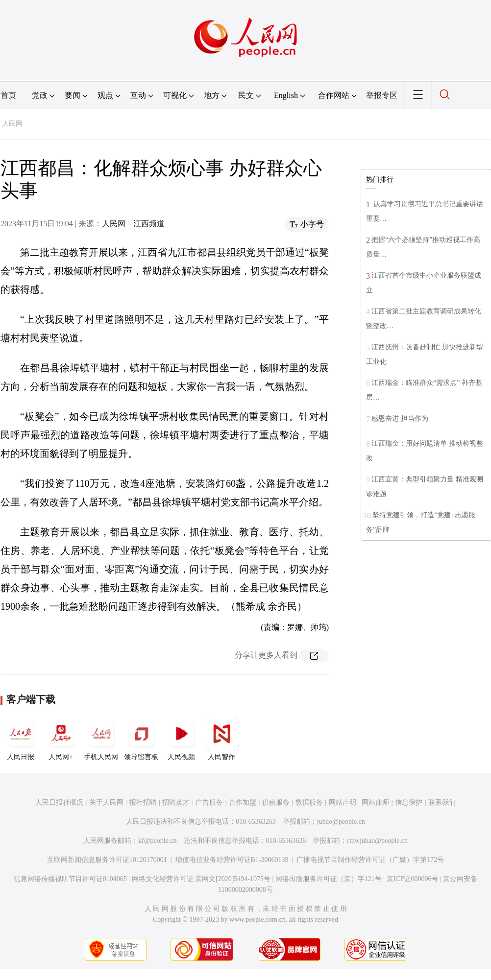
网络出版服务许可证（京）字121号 (329, 879)
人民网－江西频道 (133, 224)
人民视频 (181, 739)
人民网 (12, 124)
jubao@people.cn (341, 822)
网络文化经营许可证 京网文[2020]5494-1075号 (201, 879)
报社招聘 (143, 802)
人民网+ (61, 739)
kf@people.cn (158, 841)
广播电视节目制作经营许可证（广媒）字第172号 (370, 860)
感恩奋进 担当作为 (400, 418)
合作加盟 (243, 802)
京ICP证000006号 (413, 879)
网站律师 (375, 802)
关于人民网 (106, 802)
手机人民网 (101, 739)
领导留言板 (141, 739)
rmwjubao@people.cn (377, 841)
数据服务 (309, 802)
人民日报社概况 (59, 802)
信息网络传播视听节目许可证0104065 (70, 879)
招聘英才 (176, 802)
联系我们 (442, 802)
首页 (8, 95)
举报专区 (382, 95)
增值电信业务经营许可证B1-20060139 (232, 860)
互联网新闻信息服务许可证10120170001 (107, 860)
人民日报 (21, 739)
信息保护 (409, 802)
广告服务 (209, 802)
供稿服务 (276, 802)
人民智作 (221, 739)
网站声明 (343, 802)
